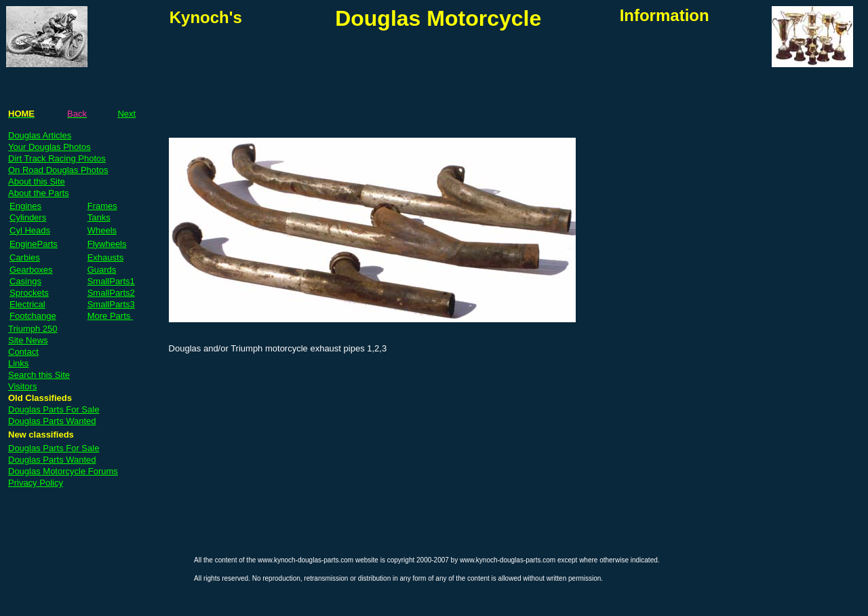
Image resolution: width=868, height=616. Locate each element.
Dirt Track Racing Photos (57, 158)
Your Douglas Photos (50, 147)
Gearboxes (31, 270)
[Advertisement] (328, 69)
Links (18, 363)
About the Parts (39, 193)
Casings (25, 281)
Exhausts (105, 257)
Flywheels (107, 244)
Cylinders (28, 217)
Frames (102, 206)
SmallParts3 (111, 304)
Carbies (25, 257)
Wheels (102, 230)
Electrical (27, 304)
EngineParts (34, 244)
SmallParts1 (111, 281)
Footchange (33, 316)
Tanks (99, 217)
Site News (28, 340)
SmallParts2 (111, 293)
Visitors (22, 386)
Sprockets (29, 293)
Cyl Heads (30, 230)
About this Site (37, 181)
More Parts (110, 316)
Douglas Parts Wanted (52, 421)
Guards (102, 270)
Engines (25, 206)
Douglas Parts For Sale (54, 409)
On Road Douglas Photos (58, 170)
